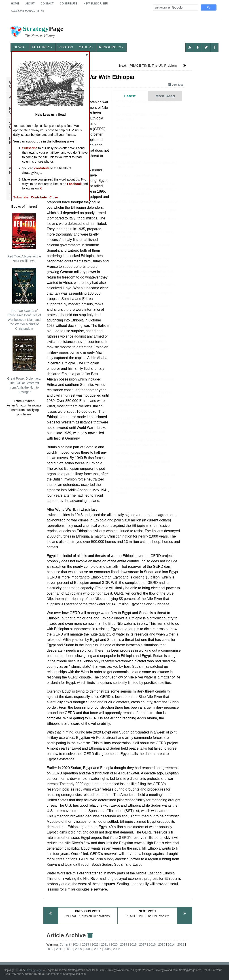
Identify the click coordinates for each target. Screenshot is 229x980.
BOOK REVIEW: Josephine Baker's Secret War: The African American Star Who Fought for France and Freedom (145, 276)
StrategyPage (34, 970)
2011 (59, 949)
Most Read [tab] (165, 96)
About (30, 4)
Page (36, 32)
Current (65, 944)
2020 (114, 944)
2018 (133, 944)
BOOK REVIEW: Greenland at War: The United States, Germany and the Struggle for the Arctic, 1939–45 (146, 193)
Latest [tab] (130, 96)
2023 (86, 944)
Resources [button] (111, 47)
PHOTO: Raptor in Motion (135, 332)
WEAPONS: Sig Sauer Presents (140, 324)
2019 (124, 944)
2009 (79, 949)
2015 (162, 944)
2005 (117, 949)
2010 (69, 949)
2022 (95, 944)
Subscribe (30, 148)
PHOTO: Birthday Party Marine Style (143, 263)
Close (54, 197)
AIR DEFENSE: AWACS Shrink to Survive (147, 206)
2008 (88, 949)
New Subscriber (96, 4)
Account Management (28, 11)
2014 (171, 944)
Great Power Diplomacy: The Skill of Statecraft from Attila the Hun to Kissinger (24, 365)
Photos (66, 47)
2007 (98, 949)
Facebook (74, 184)
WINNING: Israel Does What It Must (143, 375)
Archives (176, 85)
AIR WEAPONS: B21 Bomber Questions (146, 289)
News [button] (20, 47)
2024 (76, 944)
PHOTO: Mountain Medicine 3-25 (141, 436)
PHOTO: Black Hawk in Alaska (139, 132)
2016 (152, 944)
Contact (47, 4)
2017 (143, 944)
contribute (42, 168)
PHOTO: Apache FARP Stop (137, 180)
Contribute (68, 4)
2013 (181, 944)
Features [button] (42, 47)
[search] (175, 8)
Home (15, 4)
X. (41, 188)
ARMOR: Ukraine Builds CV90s (139, 458)
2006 (107, 949)
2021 (105, 944)
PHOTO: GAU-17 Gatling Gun (138, 367)
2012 (50, 949)
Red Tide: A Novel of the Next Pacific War (24, 238)
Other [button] (86, 47)
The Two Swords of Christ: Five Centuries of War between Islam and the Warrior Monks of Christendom (24, 299)
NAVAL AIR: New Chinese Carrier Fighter (146, 215)
